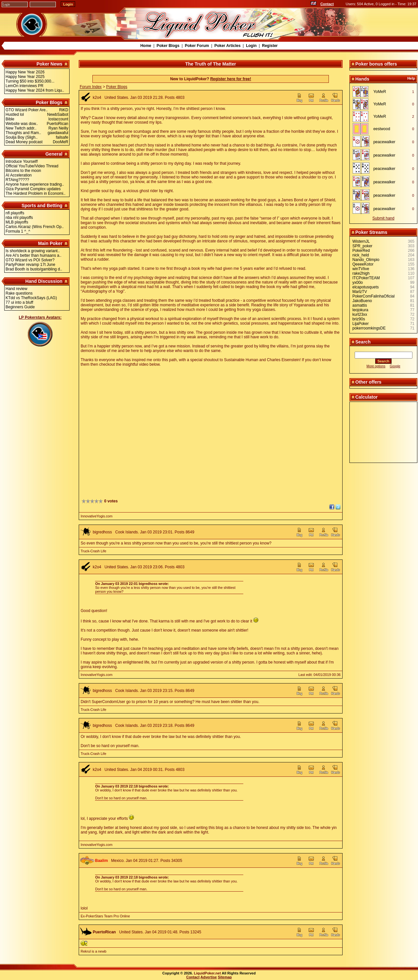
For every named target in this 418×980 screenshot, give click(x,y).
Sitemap (225, 977)
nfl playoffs (15, 213)
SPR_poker (362, 246)
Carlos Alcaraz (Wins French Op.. (35, 227)
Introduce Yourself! (22, 161)
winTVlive (361, 269)
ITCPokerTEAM (366, 278)
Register (270, 46)
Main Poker (50, 243)
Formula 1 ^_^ (18, 231)
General (54, 154)
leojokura (360, 310)
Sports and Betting (42, 206)
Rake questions (19, 293)
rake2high (361, 273)
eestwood (382, 129)
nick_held (361, 255)
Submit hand (383, 218)
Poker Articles (227, 46)
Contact (327, 4)
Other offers (368, 382)
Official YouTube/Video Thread (32, 166)
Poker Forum (197, 46)
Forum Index (91, 87)
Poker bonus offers (376, 64)
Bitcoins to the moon (23, 171)
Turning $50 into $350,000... (30, 81)
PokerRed (361, 251)
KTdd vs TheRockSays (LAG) (31, 298)
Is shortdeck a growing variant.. (33, 251)
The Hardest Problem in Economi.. (35, 193)
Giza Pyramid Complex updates (33, 189)
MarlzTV (360, 292)
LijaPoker (361, 324)
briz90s (359, 319)
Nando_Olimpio (366, 260)
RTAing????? (17, 180)
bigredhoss (102, 532)
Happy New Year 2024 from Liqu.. (35, 90)
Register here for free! (231, 79)
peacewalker (384, 142)
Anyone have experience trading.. (35, 184)
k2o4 (97, 98)
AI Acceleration (19, 175)
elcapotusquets (366, 287)
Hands (362, 79)
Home (146, 46)
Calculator (366, 397)
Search (363, 342)
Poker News (49, 64)
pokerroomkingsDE (369, 328)
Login (251, 46)
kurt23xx (360, 314)
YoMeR (380, 92)
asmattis (360, 305)
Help (411, 78)
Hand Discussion (44, 281)
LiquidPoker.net (208, 973)
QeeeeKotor (363, 264)
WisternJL (361, 241)
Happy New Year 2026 (25, 72)
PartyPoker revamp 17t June (30, 265)
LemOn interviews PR (24, 86)
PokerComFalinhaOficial (373, 296)
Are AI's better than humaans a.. (33, 255)
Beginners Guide (20, 307)
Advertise (209, 977)
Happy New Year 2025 (25, 77)
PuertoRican (104, 932)
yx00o (358, 283)
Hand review (16, 289)
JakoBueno (362, 301)
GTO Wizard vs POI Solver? (30, 260)
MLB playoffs (17, 222)
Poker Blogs (168, 46)
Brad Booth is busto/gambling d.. (34, 269)
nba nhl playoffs (19, 218)
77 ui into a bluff (19, 302)
